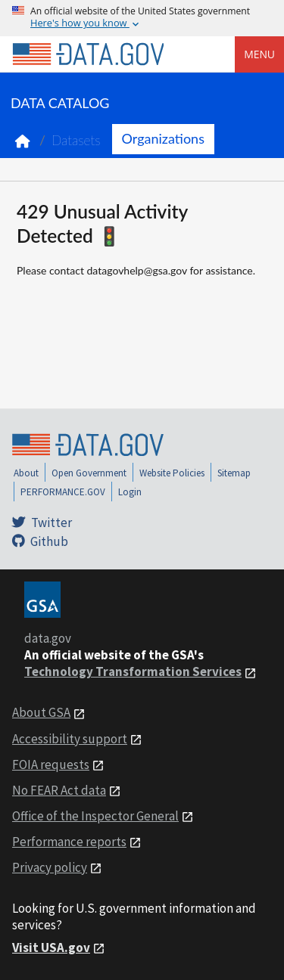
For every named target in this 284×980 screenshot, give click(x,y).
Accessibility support (70, 739)
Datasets (76, 140)
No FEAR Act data (59, 790)
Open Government (89, 473)
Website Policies (172, 473)
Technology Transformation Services (133, 671)
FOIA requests (51, 764)
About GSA (41, 712)
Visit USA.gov (51, 947)
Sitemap (234, 473)
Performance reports (69, 842)
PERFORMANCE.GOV (63, 492)
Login (130, 492)
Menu (259, 54)
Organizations (163, 138)
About (26, 473)
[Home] (88, 54)
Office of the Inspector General (95, 816)
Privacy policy (50, 867)
